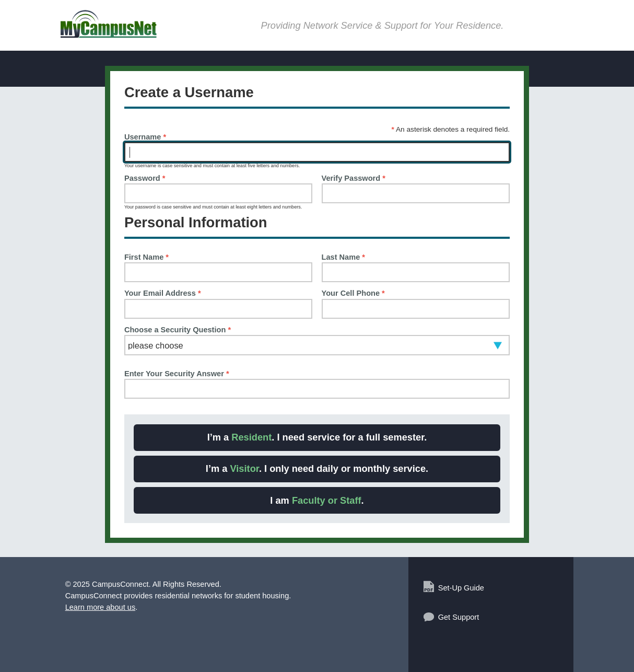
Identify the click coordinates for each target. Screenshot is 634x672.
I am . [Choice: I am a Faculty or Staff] (317, 500)
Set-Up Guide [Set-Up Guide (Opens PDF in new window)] (461, 588)
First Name (146, 257)
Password (145, 178)
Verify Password (354, 178)
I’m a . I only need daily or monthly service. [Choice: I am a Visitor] (317, 468)
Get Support (459, 617)
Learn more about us (101, 607)
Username (145, 137)
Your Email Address (163, 293)
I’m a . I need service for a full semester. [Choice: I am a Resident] (317, 437)
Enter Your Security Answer (177, 374)
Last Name (343, 257)
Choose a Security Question (178, 330)
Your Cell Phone (353, 293)
